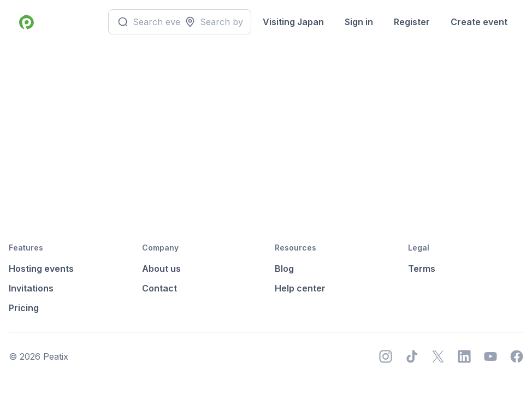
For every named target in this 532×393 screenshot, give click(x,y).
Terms (422, 269)
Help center (300, 288)
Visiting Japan (293, 22)
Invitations (31, 288)
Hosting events (41, 269)
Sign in (359, 22)
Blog (284, 269)
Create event (479, 22)
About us (161, 269)
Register (412, 22)
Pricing (24, 308)
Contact (159, 288)
